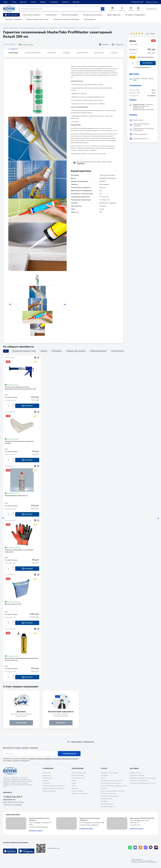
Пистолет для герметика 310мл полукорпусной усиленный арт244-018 (20, 388)
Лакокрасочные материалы (93, 15)
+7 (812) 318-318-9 (137, 2)
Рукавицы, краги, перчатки (76, 351)
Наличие (52, 53)
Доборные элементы (108, 806)
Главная (5, 28)
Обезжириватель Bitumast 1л (16, 496)
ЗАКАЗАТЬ (61, 723)
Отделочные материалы (70, 15)
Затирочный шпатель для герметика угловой (19, 442)
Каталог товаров (14, 28)
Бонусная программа (79, 773)
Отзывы (66, 53)
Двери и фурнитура (114, 15)
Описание (13, 53)
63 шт (31, 45)
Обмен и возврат (77, 791)
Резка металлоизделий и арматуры (113, 791)
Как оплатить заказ (78, 778)
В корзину (148, 63)
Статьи (74, 786)
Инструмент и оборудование (135, 15)
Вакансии (76, 2)
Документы (82, 53)
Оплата (33, 2)
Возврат (43, 2)
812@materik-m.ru (9, 800)
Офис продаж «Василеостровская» (142, 818)
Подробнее (81, 163)
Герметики (53, 28)
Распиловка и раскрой (108, 794)
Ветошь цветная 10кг (13, 604)
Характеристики (33, 53)
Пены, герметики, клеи (42, 28)
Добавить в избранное (79, 794)
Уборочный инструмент (98, 351)
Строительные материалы (32, 15)
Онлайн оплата (152, 9)
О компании (54, 2)
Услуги (14, 2)
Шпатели (44, 351)
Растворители (57, 351)
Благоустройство (90, 19)
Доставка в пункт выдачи (110, 773)
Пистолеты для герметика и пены (24, 351)
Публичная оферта (49, 791)
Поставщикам (47, 778)
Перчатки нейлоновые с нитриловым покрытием (19, 551)
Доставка (24, 2)
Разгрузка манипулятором (110, 796)
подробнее (21, 723)
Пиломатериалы (51, 15)
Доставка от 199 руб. (137, 775)
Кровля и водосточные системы (38, 19)
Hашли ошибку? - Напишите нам (81, 742)
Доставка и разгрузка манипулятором (143, 778)
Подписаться (69, 754)
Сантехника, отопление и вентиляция (66, 19)
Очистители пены (117, 351)
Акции (5, 2)
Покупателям (78, 768)
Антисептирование (107, 804)
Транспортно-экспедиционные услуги (143, 783)
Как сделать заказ (78, 775)
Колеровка (105, 775)
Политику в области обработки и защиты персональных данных (53, 759)
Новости (45, 781)
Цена (6, 395)
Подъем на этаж (106, 799)
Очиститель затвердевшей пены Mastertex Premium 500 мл (22, 660)
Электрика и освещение (13, 19)
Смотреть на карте (36, 831)
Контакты (65, 2)
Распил (103, 778)
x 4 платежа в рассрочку (145, 57)
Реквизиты (46, 783)
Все (6, 351)
